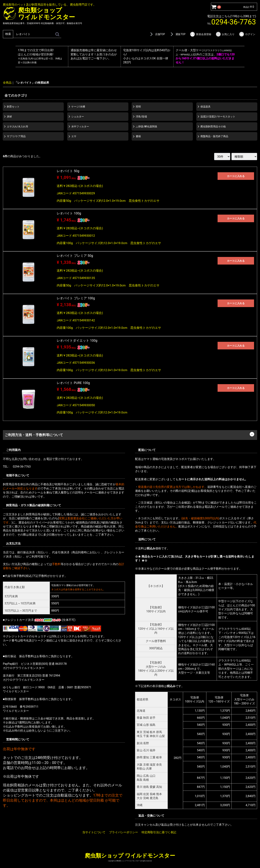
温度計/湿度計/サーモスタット (218, 116)
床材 (9, 116)
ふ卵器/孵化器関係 (146, 126)
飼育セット (13, 107)
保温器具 (205, 107)
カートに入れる (236, 176)
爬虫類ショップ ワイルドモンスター (130, 855)
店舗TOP (157, 34)
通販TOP (177, 34)
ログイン (247, 34)
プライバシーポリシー (123, 832)
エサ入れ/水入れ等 (18, 126)
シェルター (78, 116)
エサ (74, 136)
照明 (138, 107)
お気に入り (225, 34)
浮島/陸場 (141, 116)
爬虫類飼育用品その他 (213, 126)
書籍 (138, 136)
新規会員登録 (201, 34)
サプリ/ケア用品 (16, 136)
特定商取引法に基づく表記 (159, 832)
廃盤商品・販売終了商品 (214, 136)
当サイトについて (94, 832)
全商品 (7, 83)
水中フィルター (80, 126)
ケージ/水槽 (78, 107)
